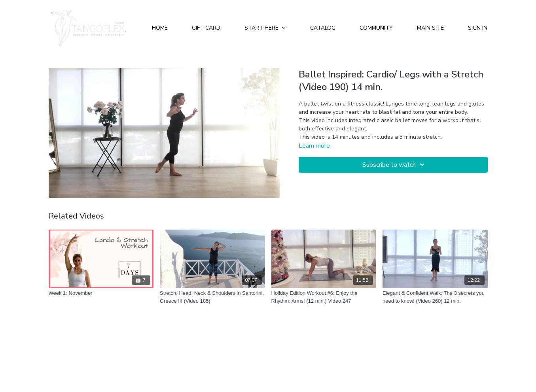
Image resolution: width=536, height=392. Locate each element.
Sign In (478, 28)
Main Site (430, 28)
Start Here (265, 28)
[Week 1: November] (101, 293)
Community (376, 28)
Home (160, 28)
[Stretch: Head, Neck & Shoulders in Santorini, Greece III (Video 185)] (212, 297)
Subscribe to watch (395, 165)
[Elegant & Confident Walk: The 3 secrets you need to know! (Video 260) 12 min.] (435, 297)
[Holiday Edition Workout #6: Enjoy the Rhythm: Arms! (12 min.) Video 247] (324, 297)
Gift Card (206, 28)
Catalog (323, 28)
